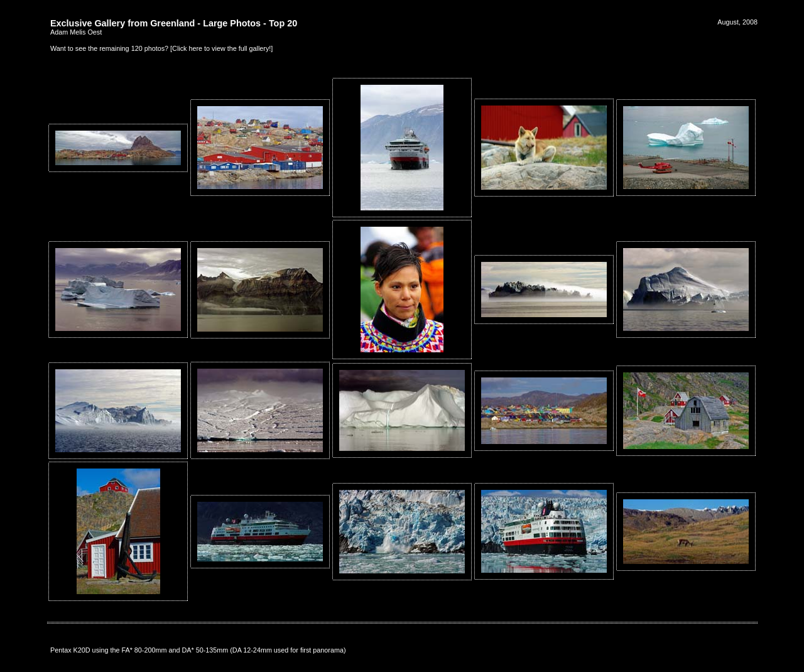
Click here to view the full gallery (220, 48)
